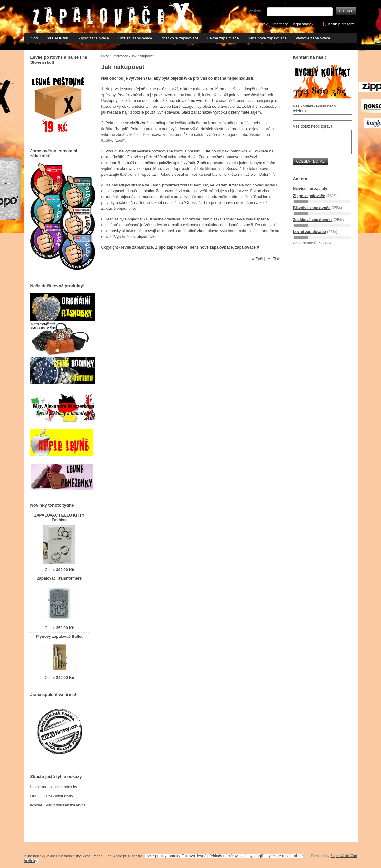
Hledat (346, 11)
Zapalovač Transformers (59, 578)
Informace (280, 24)
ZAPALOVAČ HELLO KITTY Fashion (59, 518)
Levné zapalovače (223, 38)
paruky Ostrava (182, 856)
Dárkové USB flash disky (52, 796)
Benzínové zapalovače (267, 38)
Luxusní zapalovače (135, 38)
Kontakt (263, 24)
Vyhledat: (256, 11)
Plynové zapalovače (313, 38)
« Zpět (258, 259)
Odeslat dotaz (310, 161)
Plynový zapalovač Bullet (59, 637)
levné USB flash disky (64, 856)
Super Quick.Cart (344, 856)
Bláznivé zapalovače (312, 208)
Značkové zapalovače (180, 38)
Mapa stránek (303, 24)
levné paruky (156, 856)
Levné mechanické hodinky (54, 787)
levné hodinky (34, 856)
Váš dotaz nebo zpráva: (313, 126)
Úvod (33, 38)
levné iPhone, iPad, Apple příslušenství (112, 856)
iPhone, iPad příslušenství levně (58, 805)
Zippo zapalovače (94, 38)
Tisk (276, 259)
